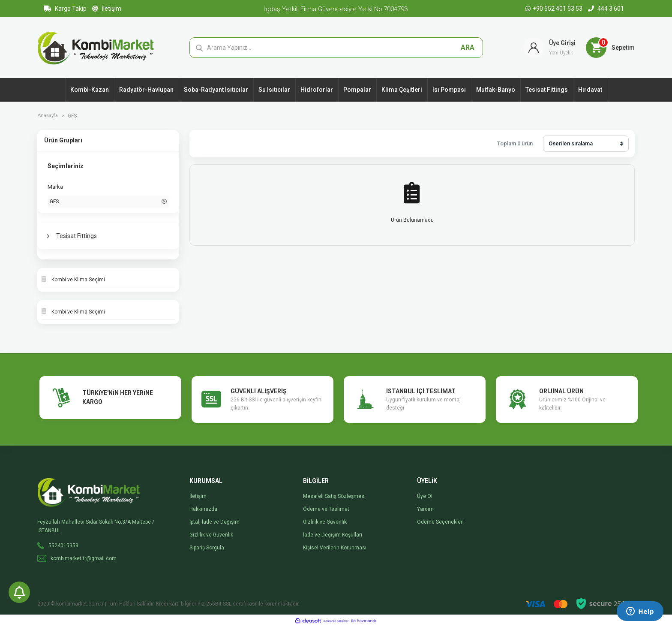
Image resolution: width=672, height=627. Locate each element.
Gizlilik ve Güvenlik (211, 535)
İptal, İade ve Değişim (214, 522)
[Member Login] (549, 48)
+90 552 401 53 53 (555, 9)
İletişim (107, 9)
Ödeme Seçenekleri (440, 522)
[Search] (336, 48)
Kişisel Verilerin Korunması (335, 548)
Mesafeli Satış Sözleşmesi (334, 496)
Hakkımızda (203, 509)
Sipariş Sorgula (207, 548)
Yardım (425, 509)
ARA (468, 47)
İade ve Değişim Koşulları (333, 535)
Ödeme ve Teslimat (326, 509)
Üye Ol (425, 496)
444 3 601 (606, 9)
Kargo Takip (65, 9)
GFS (74, 116)
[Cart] (610, 48)
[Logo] (96, 47)
